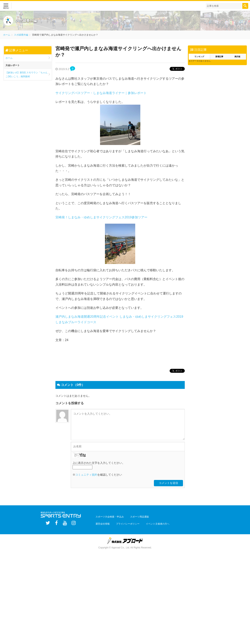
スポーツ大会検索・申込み (108, 518)
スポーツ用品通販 (135, 518)
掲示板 (237, 57)
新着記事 (219, 57)
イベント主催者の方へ (150, 523)
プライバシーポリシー (123, 523)
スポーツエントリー (39, 6)
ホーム (7, 35)
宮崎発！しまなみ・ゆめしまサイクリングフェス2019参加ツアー (101, 217)
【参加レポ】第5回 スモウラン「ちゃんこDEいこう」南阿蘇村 (27, 75)
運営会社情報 (101, 523)
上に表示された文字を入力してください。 (99, 464)
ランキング (199, 57)
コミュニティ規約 (86, 476)
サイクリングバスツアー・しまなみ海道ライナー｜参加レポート (101, 93)
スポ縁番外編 (21, 35)
